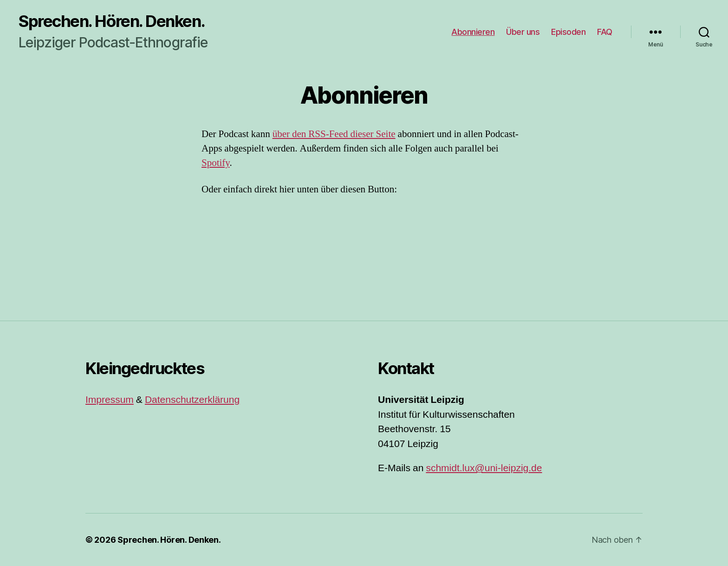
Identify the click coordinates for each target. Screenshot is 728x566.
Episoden (568, 32)
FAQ (605, 32)
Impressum (110, 400)
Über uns (523, 32)
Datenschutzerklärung (192, 400)
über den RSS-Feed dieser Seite (334, 134)
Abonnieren (473, 32)
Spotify (215, 163)
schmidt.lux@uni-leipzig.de (484, 468)
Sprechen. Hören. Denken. (112, 21)
